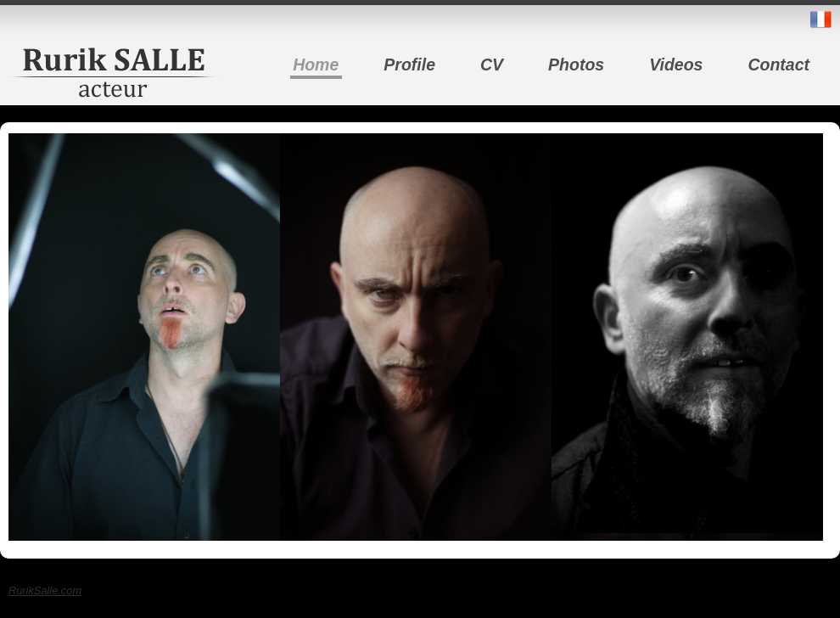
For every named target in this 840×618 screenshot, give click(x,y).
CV (492, 65)
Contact (778, 65)
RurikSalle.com (45, 590)
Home (316, 65)
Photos (576, 65)
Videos (676, 65)
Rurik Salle (113, 72)
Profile (409, 65)
